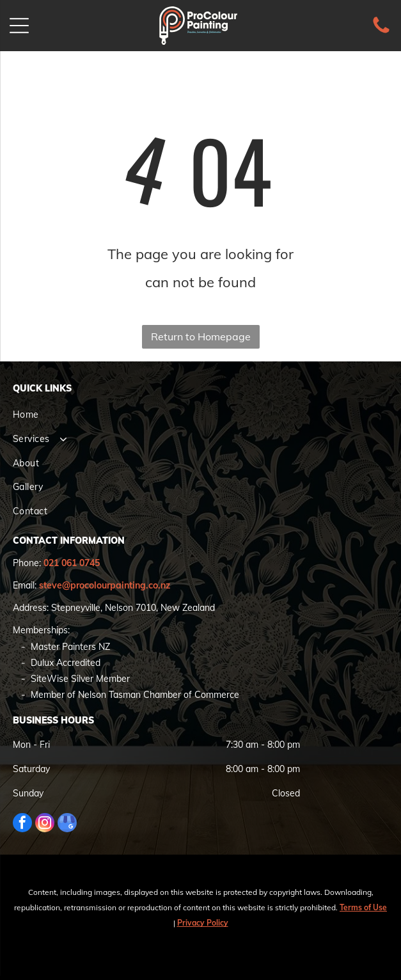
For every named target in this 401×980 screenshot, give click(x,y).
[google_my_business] (67, 824)
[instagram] (45, 824)
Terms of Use (363, 907)
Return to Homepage (201, 336)
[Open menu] (19, 26)
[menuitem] (200, 415)
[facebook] (22, 824)
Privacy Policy (203, 923)
